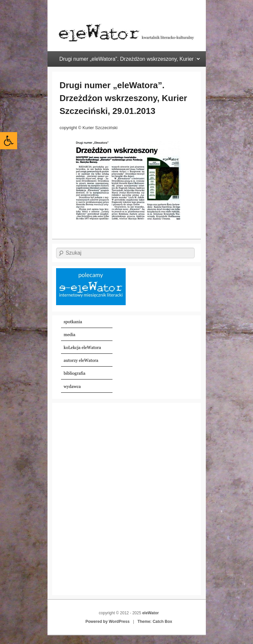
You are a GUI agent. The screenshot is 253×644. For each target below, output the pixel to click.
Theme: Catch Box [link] (155, 622)
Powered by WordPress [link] (108, 622)
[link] (9, 141)
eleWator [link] (150, 613)
